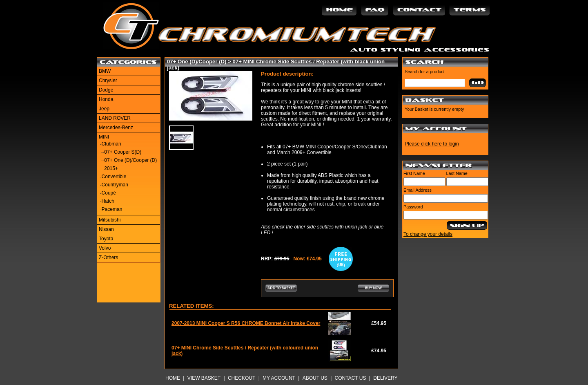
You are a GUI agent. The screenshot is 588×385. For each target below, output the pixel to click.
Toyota (106, 239)
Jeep (104, 109)
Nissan (106, 229)
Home (173, 378)
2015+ (111, 168)
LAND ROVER (115, 118)
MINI (104, 137)
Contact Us (351, 378)
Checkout (242, 378)
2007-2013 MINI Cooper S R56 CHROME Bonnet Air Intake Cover (246, 323)
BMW (105, 71)
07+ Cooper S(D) (123, 152)
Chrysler (108, 81)
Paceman (112, 209)
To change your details (428, 234)
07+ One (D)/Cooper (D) (130, 160)
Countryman (115, 185)
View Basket (204, 378)
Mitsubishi (110, 220)
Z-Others (108, 257)
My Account (279, 378)
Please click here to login (432, 144)
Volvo (105, 248)
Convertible (114, 177)
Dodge (106, 90)
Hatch (108, 201)
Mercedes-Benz (116, 128)
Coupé (109, 193)
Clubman (111, 144)
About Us (315, 378)
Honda (106, 99)
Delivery (385, 378)
